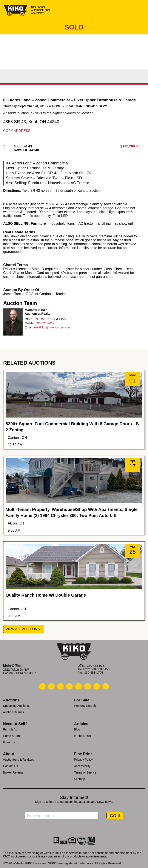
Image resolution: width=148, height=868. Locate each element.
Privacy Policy (83, 760)
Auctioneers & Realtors (18, 760)
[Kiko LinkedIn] (79, 686)
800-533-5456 (100, 669)
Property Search (85, 706)
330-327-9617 (45, 323)
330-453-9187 (44, 319)
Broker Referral (13, 772)
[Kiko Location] (60, 686)
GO (114, 816)
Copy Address (17, 131)
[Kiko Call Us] (42, 686)
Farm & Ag (10, 729)
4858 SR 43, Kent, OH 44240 (31, 122)
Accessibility (82, 766)
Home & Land (12, 736)
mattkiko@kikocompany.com (53, 327)
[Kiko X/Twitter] (88, 686)
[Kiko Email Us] (51, 686)
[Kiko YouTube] (97, 686)
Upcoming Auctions (16, 706)
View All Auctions (23, 629)
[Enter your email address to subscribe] (61, 816)
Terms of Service (85, 772)
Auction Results (13, 712)
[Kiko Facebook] (69, 686)
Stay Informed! (74, 797)
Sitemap (79, 779)
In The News (82, 736)
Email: (29, 327)
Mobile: (30, 323)
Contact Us (10, 766)
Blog (77, 729)
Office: (29, 319)
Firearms (9, 742)
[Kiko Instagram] (106, 686)
